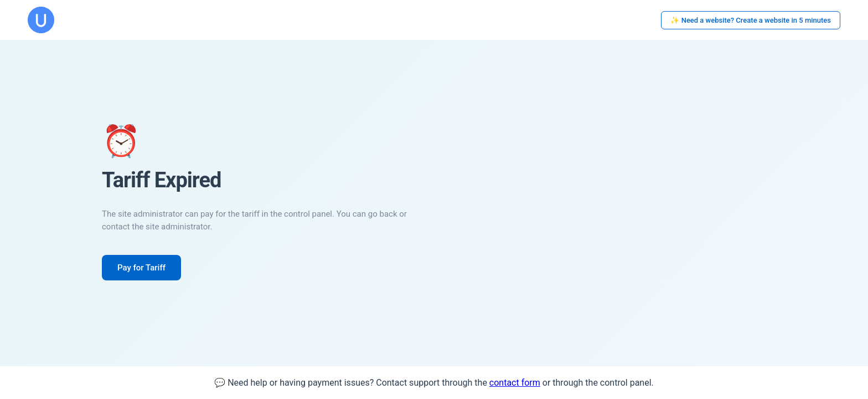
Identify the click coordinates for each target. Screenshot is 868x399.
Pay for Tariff (141, 268)
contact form (515, 383)
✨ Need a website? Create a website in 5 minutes (751, 20)
